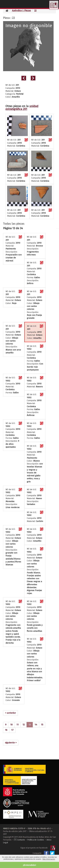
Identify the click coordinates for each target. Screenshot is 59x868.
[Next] (11, 743)
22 (35, 10)
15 (42, 725)
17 (12, 730)
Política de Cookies (36, 840)
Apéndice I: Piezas (21, 10)
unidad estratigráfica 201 (22, 108)
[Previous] (10, 713)
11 (18, 725)
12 (24, 725)
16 (6, 730)
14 (36, 725)
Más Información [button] (49, 859)
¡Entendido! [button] (29, 865)
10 (11, 725)
